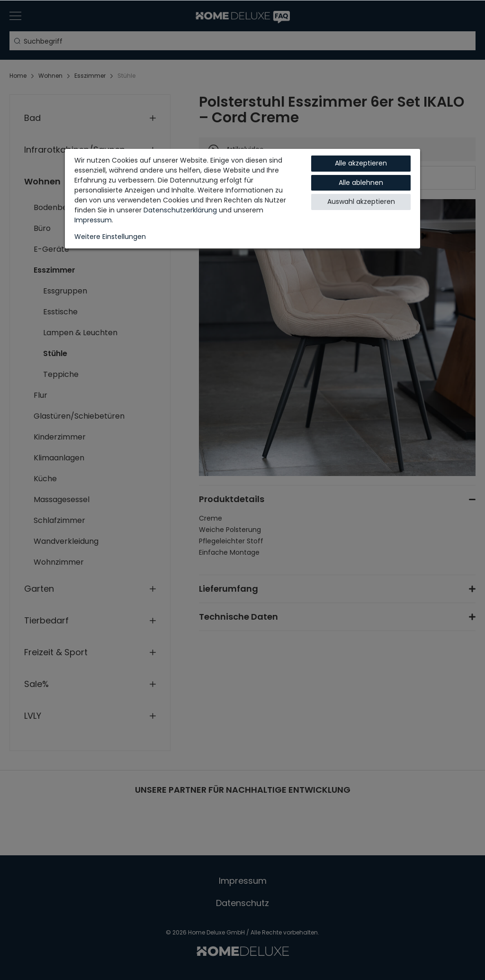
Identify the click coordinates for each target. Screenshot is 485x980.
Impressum (93, 220)
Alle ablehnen (361, 183)
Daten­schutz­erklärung (180, 210)
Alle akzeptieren (361, 163)
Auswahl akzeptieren (361, 201)
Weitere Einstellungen (110, 237)
